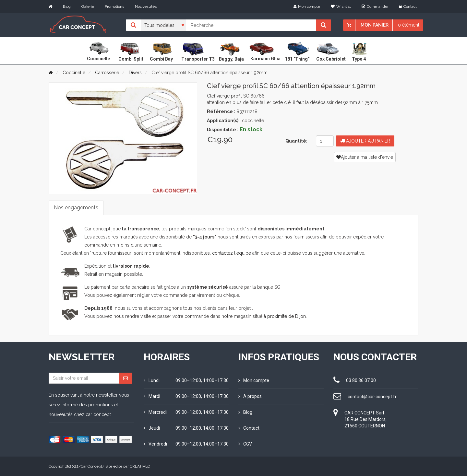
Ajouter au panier (365, 141)
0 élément (409, 25)
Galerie (88, 6)
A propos (250, 396)
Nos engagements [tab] (76, 208)
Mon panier (375, 25)
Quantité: (296, 141)
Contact (408, 6)
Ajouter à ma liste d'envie (365, 157)
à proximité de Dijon (285, 316)
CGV (245, 444)
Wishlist (341, 6)
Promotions (114, 6)
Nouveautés (146, 6)
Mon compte (307, 6)
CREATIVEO (140, 466)
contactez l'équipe (232, 253)
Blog (67, 6)
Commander (375, 6)
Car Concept (91, 466)
